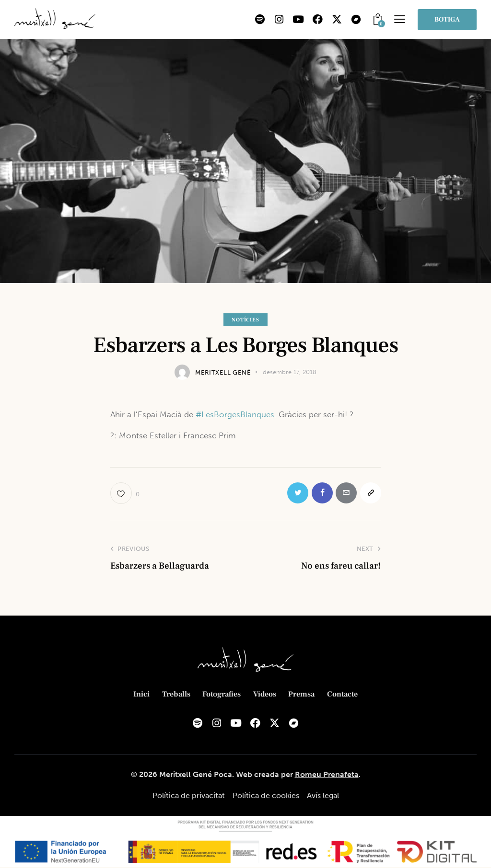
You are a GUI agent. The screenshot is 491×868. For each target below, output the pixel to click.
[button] (400, 19)
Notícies (245, 320)
